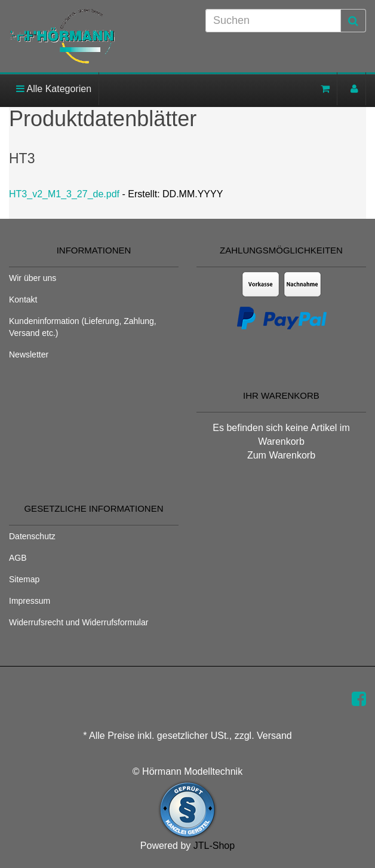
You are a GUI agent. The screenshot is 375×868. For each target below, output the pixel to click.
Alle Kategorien (54, 89)
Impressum (30, 601)
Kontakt (23, 299)
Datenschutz (32, 536)
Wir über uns (33, 278)
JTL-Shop (214, 846)
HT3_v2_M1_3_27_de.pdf (64, 194)
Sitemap (24, 579)
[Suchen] (273, 21)
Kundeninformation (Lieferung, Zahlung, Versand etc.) (83, 327)
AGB (18, 558)
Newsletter (29, 354)
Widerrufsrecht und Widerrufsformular (79, 622)
